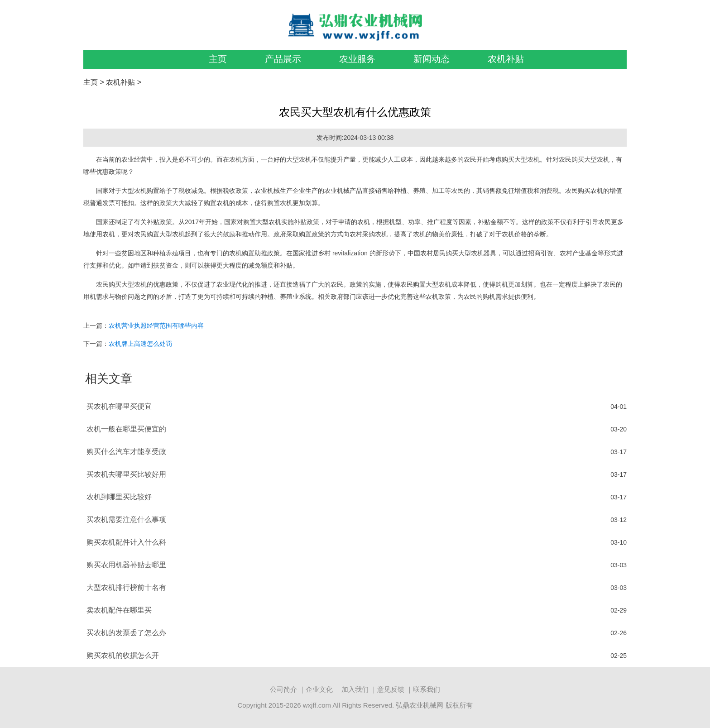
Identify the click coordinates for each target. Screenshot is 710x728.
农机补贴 (506, 59)
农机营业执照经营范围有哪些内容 (156, 326)
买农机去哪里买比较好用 (126, 474)
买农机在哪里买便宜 (119, 406)
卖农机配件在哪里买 (119, 610)
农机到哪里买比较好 (119, 497)
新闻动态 (432, 59)
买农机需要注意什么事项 (126, 520)
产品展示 (283, 59)
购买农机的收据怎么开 (123, 655)
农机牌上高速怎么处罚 (140, 344)
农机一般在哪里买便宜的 (126, 429)
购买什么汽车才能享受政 (126, 452)
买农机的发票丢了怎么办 (126, 633)
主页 (218, 59)
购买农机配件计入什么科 (126, 542)
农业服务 (357, 59)
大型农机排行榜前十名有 (126, 587)
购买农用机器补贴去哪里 (126, 565)
